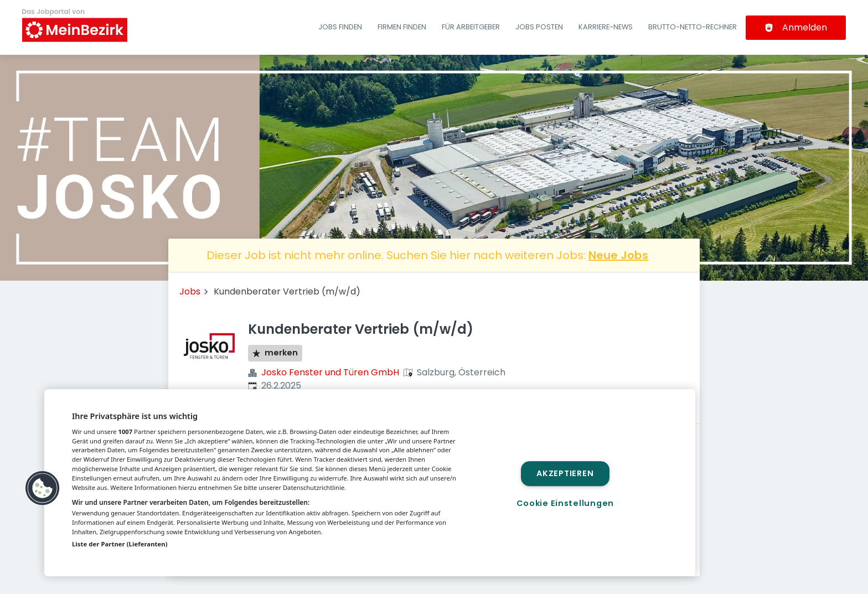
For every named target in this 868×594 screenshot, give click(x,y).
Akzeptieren (565, 473)
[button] (43, 488)
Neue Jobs (618, 255)
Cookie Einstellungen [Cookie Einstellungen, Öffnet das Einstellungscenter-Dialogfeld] (565, 503)
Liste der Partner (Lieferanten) (120, 544)
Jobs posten (539, 27)
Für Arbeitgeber (471, 27)
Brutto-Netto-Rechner (693, 27)
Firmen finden (402, 27)
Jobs (190, 291)
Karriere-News (606, 27)
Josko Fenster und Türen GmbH (330, 372)
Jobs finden (340, 27)
